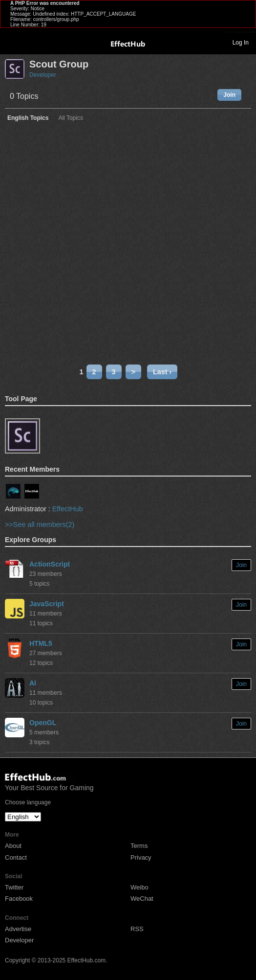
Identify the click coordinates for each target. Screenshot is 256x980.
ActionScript (50, 564)
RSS (137, 929)
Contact (16, 857)
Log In (241, 43)
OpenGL (43, 723)
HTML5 (41, 643)
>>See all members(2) (40, 524)
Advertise (18, 929)
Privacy (141, 857)
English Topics (28, 118)
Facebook (19, 899)
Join (229, 95)
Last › (162, 372)
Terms (139, 846)
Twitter (14, 887)
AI (33, 683)
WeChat (142, 899)
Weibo (139, 887)
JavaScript (47, 604)
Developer (43, 75)
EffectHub (68, 509)
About (13, 846)
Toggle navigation (12, 42)
